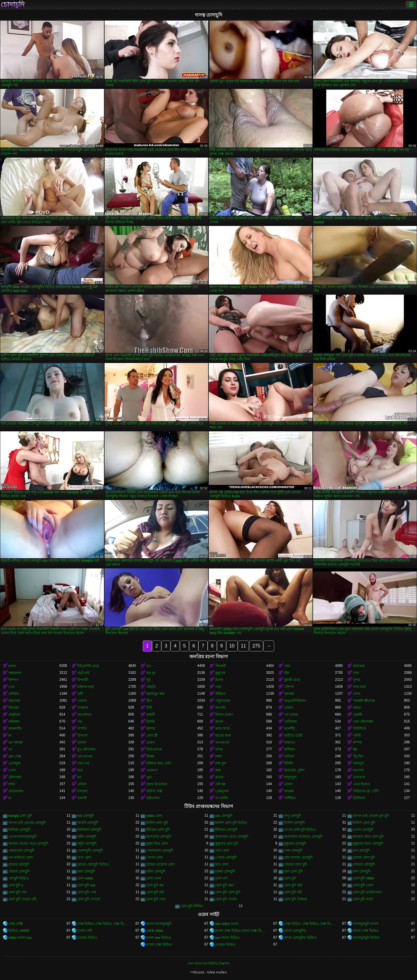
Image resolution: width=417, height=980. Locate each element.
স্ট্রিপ (149, 701)
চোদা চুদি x (16, 885)
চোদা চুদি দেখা (156, 899)
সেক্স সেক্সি (16, 924)
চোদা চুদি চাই (155, 892)
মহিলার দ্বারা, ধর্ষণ (159, 763)
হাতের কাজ (223, 736)
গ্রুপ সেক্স (15, 756)
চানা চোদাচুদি (362, 871)
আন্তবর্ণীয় (15, 729)
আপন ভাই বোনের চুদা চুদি (371, 816)
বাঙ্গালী (82, 798)
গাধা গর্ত (83, 763)
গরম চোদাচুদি (293, 851)
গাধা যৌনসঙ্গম (363, 722)
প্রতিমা (82, 784)
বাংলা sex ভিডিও (159, 938)
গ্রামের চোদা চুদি (364, 857)
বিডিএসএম (154, 749)
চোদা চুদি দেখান (226, 899)
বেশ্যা (357, 694)
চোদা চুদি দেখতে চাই (22, 899)
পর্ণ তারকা (291, 715)
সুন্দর (357, 680)
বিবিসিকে (359, 729)
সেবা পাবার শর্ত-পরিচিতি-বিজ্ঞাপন (209, 963)
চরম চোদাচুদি (86, 871)
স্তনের (219, 777)
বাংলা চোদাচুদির (295, 931)
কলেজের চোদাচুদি (159, 837)
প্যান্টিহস (290, 798)
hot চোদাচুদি (86, 816)
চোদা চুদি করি (293, 885)
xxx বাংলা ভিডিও (227, 938)
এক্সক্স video (155, 931)
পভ (80, 722)
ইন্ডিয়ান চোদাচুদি (226, 830)
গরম (218, 687)
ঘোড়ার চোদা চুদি (296, 864)
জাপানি (220, 708)
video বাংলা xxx (20, 938)
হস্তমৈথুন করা (155, 694)
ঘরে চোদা (222, 864)
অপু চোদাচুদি (293, 816)
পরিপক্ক (220, 784)
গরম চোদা (222, 851)
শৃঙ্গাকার (289, 694)
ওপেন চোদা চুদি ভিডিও (300, 830)
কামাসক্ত (14, 701)
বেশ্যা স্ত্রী (152, 736)
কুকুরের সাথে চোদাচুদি (368, 844)
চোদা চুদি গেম (87, 892)
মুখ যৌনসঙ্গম (86, 749)
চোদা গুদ (221, 878)
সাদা (356, 673)
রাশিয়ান (289, 749)
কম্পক (357, 742)
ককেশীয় (290, 729)
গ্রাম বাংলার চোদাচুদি (298, 857)
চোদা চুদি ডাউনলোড (367, 892)
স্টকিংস (220, 694)
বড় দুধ (151, 673)
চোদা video (85, 878)
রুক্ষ (218, 770)
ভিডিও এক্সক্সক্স (19, 931)
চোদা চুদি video (364, 878)
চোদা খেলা (154, 878)
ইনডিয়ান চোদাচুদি (89, 830)
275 (256, 646)
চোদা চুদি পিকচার (296, 899)
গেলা (12, 770)
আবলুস (359, 763)
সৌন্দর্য (289, 687)
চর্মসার (151, 729)
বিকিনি (289, 763)
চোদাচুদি (13, 5)
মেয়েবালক (16, 791)
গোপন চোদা (154, 857)
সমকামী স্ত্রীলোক (364, 701)
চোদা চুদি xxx (86, 885)
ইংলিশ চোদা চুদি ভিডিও (231, 823)
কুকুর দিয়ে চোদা (157, 844)
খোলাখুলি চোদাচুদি (90, 851)
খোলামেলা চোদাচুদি (160, 851)
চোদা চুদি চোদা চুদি (228, 892)
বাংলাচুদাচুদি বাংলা (366, 924)
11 (244, 646)
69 (355, 749)
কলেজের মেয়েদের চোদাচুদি (303, 837)
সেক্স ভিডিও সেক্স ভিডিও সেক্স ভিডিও (103, 924)
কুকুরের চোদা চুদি (227, 844)
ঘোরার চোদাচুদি (19, 871)
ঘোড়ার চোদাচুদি (364, 864)
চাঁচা (287, 673)
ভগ (149, 666)
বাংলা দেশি (85, 931)
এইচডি (151, 687)
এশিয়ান (14, 694)
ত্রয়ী (80, 694)
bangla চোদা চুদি (20, 816)
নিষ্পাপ (13, 680)
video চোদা (154, 816)
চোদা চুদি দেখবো (89, 899)
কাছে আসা (223, 729)
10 (232, 646)
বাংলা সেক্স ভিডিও (366, 931)
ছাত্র (80, 770)
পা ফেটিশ (222, 798)
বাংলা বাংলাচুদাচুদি (159, 924)
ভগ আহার (16, 742)
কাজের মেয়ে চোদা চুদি (368, 837)
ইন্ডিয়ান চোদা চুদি (158, 830)
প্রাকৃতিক (14, 715)
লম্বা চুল (221, 763)
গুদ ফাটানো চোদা (21, 857)
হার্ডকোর (359, 666)
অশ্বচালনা (15, 673)
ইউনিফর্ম (359, 798)
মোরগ (151, 742)
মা (10, 736)
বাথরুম (289, 791)
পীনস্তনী (221, 666)
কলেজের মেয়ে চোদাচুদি (232, 837)
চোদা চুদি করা (224, 885)
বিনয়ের (14, 708)
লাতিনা (289, 756)
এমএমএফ (222, 742)
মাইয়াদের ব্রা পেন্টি (366, 791)
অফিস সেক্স (154, 791)
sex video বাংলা (227, 924)
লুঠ (148, 680)
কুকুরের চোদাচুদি (295, 844)
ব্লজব (12, 666)
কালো (219, 722)
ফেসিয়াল (290, 722)
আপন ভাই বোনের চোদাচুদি (27, 823)
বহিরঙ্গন (14, 722)
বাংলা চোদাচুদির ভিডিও (300, 938)
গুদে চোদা (84, 857)
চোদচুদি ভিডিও (19, 878)
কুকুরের (220, 673)
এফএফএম (85, 756)
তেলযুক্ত (14, 763)
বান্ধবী (151, 715)
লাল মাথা (360, 687)
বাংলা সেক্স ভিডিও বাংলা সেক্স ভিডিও (241, 931)
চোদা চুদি (290, 878)
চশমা (218, 756)
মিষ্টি (149, 708)
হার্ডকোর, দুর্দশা (294, 770)
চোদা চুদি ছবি (293, 892)
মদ (79, 777)
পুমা (149, 777)
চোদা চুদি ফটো (363, 899)
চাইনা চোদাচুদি (156, 871)
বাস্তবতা (290, 742)
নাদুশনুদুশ (290, 777)
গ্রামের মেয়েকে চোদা (160, 864)
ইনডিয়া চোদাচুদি (19, 830)
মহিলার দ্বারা (86, 687)
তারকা (82, 742)
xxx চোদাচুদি (224, 816)
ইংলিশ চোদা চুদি (157, 823)
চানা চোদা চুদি (293, 871)
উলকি (150, 722)
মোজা (288, 784)
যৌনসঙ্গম (15, 777)
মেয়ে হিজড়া (362, 784)
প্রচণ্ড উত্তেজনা (157, 784)
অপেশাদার (84, 715)
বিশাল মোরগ (224, 715)
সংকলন (83, 708)
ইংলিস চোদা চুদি (364, 823)
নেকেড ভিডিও (87, 938)
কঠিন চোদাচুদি (87, 837)
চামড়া (357, 708)
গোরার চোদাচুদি (226, 857)
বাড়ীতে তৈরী (293, 736)
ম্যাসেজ (358, 770)
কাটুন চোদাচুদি (87, 844)
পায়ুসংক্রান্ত (223, 701)
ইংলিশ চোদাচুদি (294, 823)
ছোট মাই (83, 673)
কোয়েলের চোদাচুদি (21, 851)
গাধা (287, 666)
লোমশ (289, 708)
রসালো (82, 791)
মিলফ (219, 680)
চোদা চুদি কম (155, 885)
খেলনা (82, 701)
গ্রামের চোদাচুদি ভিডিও (93, 864)
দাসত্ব (219, 749)
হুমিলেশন (153, 798)
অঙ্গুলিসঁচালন (295, 701)
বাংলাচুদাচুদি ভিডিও (366, 938)
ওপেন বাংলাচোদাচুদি (22, 837)
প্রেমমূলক (222, 791)
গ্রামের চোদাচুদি (19, 864)
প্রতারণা (152, 770)
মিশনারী (83, 680)
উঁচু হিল (358, 756)
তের (11, 687)
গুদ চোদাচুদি (361, 851)
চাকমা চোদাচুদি (225, 871)
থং (10, 749)
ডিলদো (82, 736)
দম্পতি (82, 729)
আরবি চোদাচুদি (88, 823)
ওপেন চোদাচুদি (363, 830)
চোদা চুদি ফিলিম (192, 906)
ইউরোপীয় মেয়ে (88, 666)
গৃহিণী (357, 736)
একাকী (357, 715)
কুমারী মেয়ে (292, 680)
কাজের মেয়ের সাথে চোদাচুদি (28, 844)
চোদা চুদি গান (18, 892)
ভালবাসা (359, 777)
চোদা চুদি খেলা (363, 885)
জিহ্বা (150, 756)
